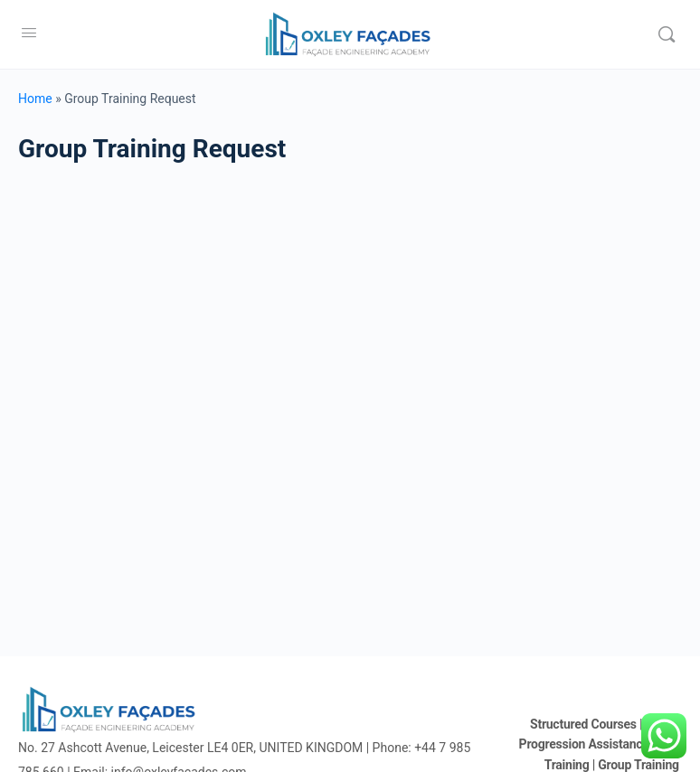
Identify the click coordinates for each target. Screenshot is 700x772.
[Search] (667, 34)
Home (35, 99)
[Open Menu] (29, 33)
